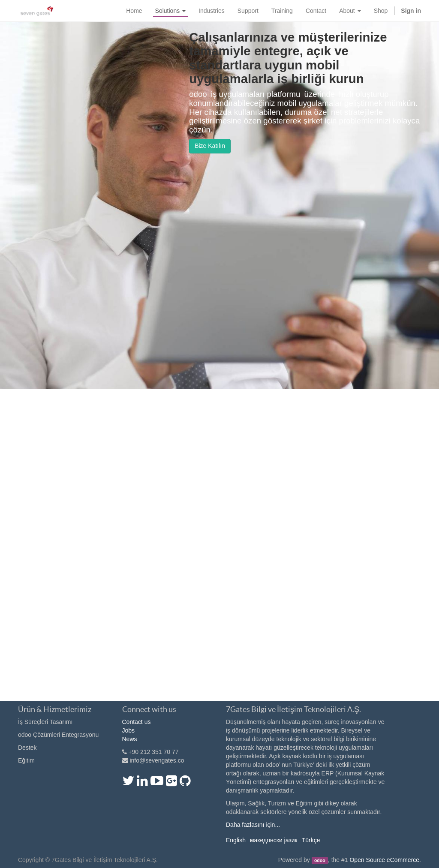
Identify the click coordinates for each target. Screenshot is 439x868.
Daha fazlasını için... (253, 825)
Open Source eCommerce (384, 860)
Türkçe (311, 840)
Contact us (137, 722)
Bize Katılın (210, 146)
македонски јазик (274, 840)
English (236, 840)
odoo (320, 860)
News (130, 739)
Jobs (129, 730)
